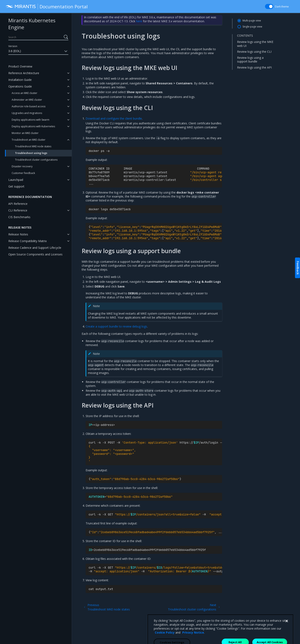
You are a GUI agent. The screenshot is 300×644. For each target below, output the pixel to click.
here (139, 21)
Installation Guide (20, 80)
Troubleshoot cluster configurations (36, 160)
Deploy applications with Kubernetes (33, 126)
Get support (16, 186)
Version (13, 46)
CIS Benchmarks (19, 217)
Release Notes (18, 234)
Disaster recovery (22, 166)
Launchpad (16, 180)
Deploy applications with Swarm (31, 120)
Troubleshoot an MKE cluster (29, 140)
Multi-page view (252, 21)
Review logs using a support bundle (250, 59)
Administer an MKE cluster (27, 100)
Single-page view (252, 27)
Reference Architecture (24, 73)
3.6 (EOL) (38, 51)
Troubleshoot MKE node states (33, 146)
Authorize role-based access (29, 106)
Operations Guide (20, 86)
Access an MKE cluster (24, 93)
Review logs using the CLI (254, 52)
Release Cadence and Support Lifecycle (35, 248)
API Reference (18, 204)
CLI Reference (18, 210)
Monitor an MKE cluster (25, 133)
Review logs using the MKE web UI (255, 44)
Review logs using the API (254, 67)
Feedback (298, 268)
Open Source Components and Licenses (35, 254)
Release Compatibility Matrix (27, 241)
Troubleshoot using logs (31, 153)
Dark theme (282, 7)
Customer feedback (23, 173)
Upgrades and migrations (27, 113)
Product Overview (20, 66)
